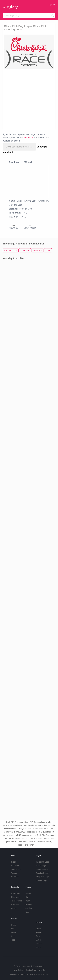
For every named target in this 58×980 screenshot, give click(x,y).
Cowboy (29, 908)
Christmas (15, 893)
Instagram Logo (43, 862)
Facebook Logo (43, 873)
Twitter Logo (41, 866)
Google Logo (41, 880)
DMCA (33, 974)
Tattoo (39, 947)
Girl (27, 897)
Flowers (39, 932)
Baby (28, 901)
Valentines (15, 905)
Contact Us (24, 974)
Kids (27, 912)
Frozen (28, 893)
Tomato (14, 873)
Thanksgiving (17, 901)
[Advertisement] (29, 99)
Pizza (13, 862)
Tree (13, 940)
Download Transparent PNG (19, 147)
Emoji (38, 929)
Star (13, 936)
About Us (14, 974)
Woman (29, 905)
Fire (13, 929)
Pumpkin (15, 877)
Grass (14, 932)
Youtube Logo (42, 869)
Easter (14, 908)
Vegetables (16, 869)
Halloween (16, 897)
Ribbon (39, 944)
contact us (28, 138)
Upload (52, 4)
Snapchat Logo (42, 877)
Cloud (14, 925)
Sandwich (15, 866)
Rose (38, 936)
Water (39, 940)
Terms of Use (43, 974)
